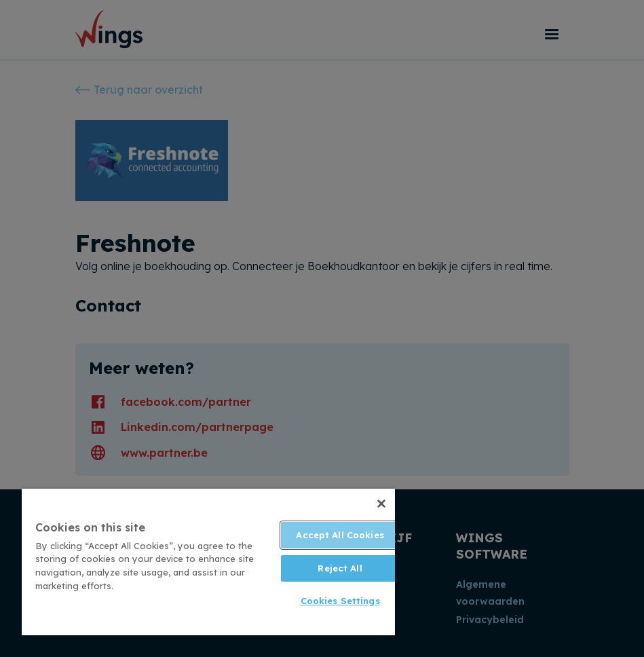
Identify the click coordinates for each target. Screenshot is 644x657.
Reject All (340, 568)
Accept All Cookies (340, 535)
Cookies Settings (340, 601)
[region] (208, 562)
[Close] (381, 504)
